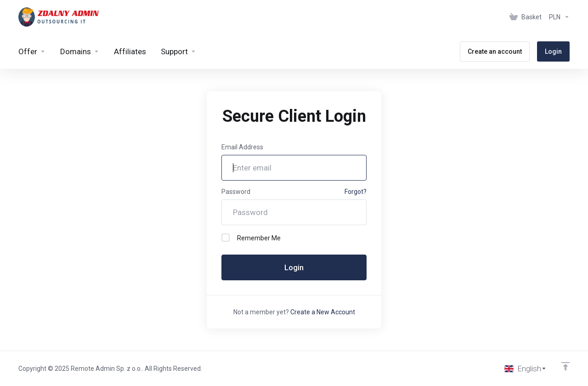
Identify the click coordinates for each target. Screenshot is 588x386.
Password (236, 192)
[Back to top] (565, 366)
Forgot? (356, 192)
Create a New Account (323, 312)
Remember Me (251, 238)
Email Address (242, 147)
